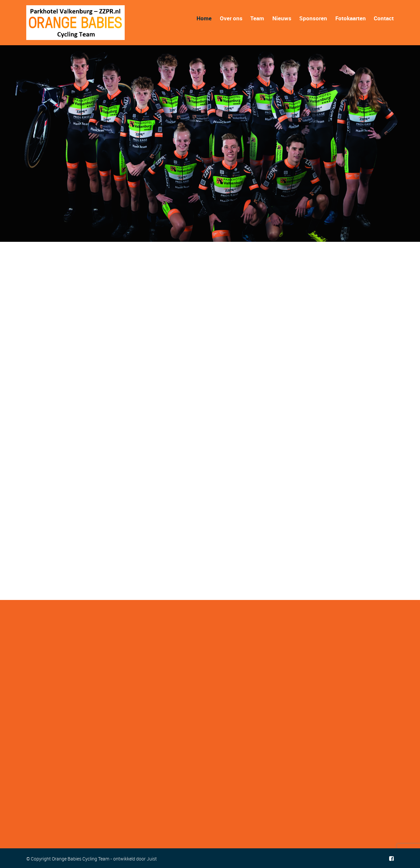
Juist (152, 859)
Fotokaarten (351, 18)
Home (204, 18)
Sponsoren (313, 18)
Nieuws (282, 18)
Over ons (231, 18)
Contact (384, 18)
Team (257, 18)
